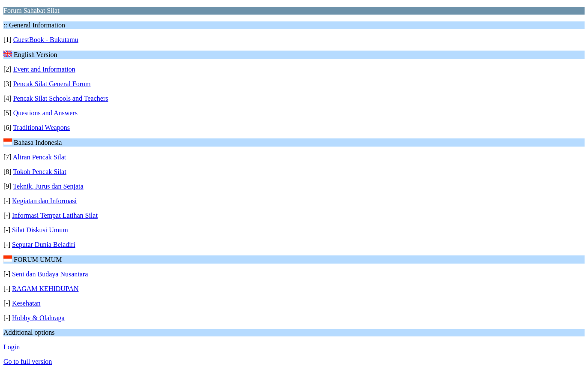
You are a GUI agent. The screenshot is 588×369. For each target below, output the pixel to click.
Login (12, 347)
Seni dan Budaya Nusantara (50, 274)
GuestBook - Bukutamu (46, 40)
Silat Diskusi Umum (40, 230)
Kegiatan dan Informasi (44, 201)
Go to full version (28, 361)
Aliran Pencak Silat (39, 157)
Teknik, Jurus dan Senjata (48, 186)
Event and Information (44, 69)
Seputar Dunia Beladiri (44, 244)
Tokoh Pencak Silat (39, 172)
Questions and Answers (45, 113)
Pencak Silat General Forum (52, 84)
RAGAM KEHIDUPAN (45, 289)
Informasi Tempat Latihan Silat (55, 215)
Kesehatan (26, 303)
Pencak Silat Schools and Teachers (61, 98)
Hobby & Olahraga (38, 318)
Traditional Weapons (41, 127)
